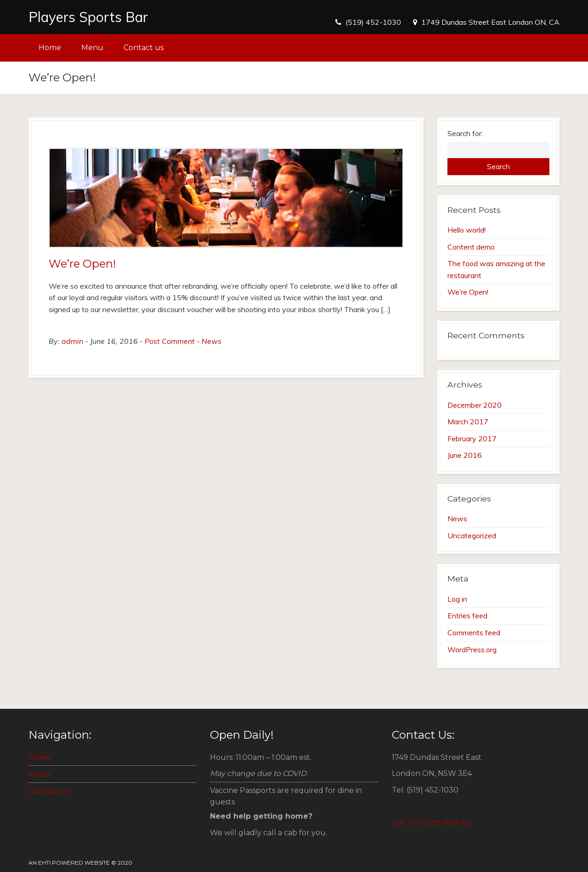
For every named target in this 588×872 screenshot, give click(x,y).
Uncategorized (472, 536)
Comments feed (474, 633)
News (212, 341)
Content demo (471, 247)
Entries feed (467, 616)
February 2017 (472, 439)
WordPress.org (472, 650)
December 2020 (475, 405)
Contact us (144, 48)
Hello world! (466, 230)
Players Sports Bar (88, 17)
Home (50, 48)
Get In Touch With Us (432, 823)
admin (72, 341)
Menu (92, 48)
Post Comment (170, 341)
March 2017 (468, 422)
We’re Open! (82, 264)
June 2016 (465, 455)
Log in (457, 599)
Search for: (465, 133)
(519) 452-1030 (373, 22)
